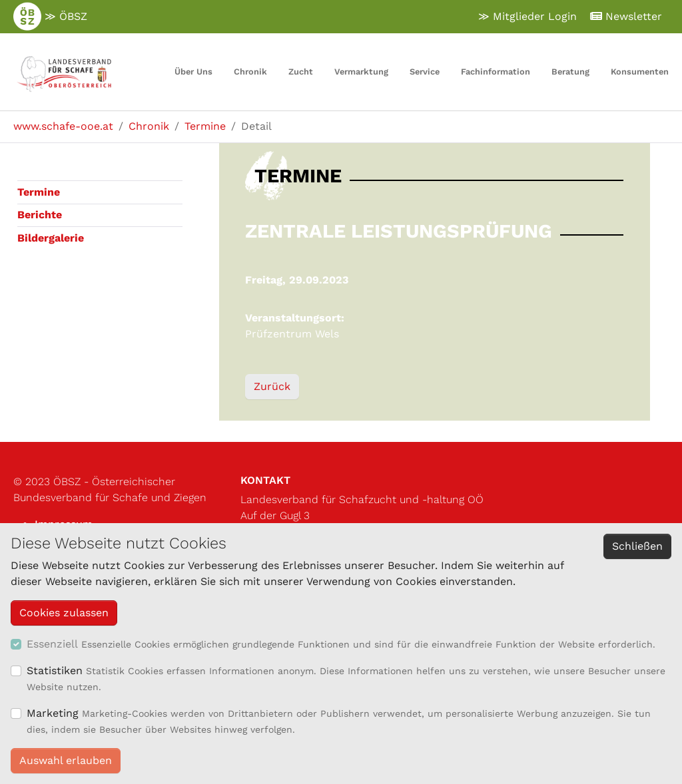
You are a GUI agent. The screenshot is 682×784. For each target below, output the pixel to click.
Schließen (637, 546)
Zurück (272, 386)
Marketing (53, 713)
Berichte (40, 215)
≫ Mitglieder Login (527, 16)
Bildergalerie (51, 238)
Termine (39, 192)
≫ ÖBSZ (50, 17)
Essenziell (52, 644)
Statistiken (55, 671)
